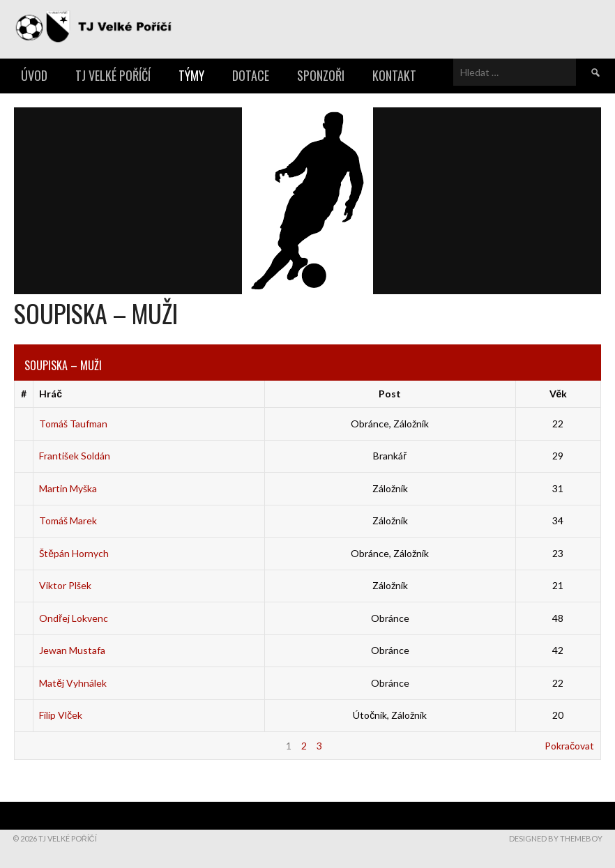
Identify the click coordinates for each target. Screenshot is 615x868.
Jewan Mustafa (72, 650)
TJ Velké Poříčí (113, 75)
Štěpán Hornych (74, 553)
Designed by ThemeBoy (556, 838)
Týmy (191, 75)
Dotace (251, 75)
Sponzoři (321, 75)
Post (390, 394)
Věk (559, 394)
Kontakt (394, 75)
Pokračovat (569, 746)
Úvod (34, 75)
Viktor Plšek (65, 585)
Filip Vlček (61, 715)
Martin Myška (68, 488)
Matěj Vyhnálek (73, 683)
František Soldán (75, 456)
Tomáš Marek (68, 520)
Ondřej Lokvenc (74, 618)
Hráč (51, 394)
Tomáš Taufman (73, 424)
